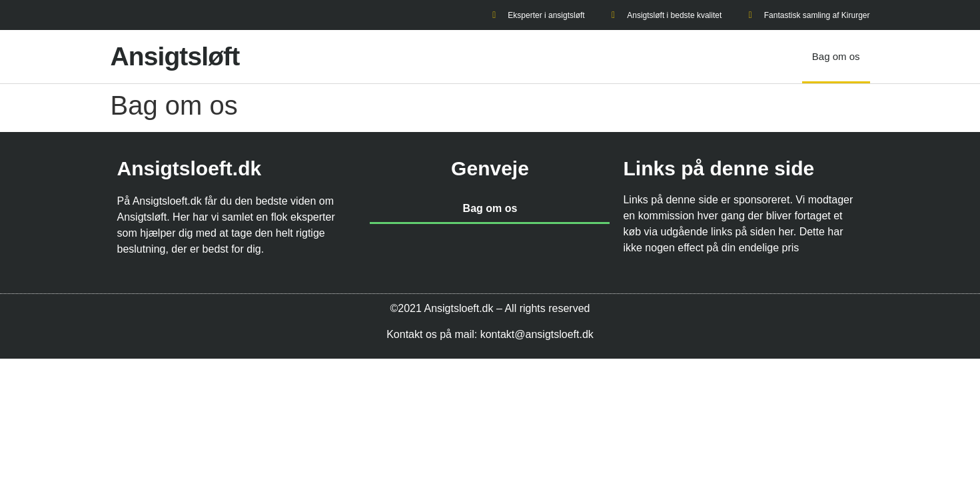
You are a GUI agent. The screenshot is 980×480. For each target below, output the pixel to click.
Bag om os (836, 56)
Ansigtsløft (175, 56)
